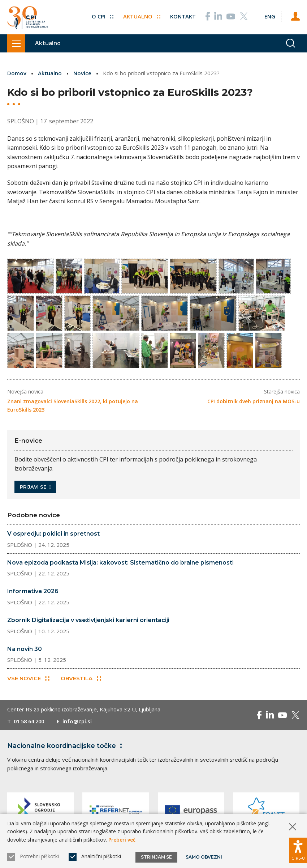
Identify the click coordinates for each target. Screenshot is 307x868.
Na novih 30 (25, 651)
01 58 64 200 (31, 723)
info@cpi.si (80, 723)
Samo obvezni (204, 857)
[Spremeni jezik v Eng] (269, 16)
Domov (17, 73)
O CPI (102, 16)
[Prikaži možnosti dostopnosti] (298, 850)
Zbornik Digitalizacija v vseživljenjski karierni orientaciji (88, 622)
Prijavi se (35, 489)
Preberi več (122, 840)
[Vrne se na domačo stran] (28, 17)
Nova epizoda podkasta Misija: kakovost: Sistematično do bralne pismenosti (120, 565)
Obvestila (81, 680)
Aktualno (141, 16)
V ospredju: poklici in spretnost (53, 536)
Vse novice (28, 680)
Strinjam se (156, 857)
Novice (82, 73)
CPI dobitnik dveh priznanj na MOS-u (254, 403)
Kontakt (183, 16)
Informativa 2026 (33, 593)
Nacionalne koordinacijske (66, 748)
